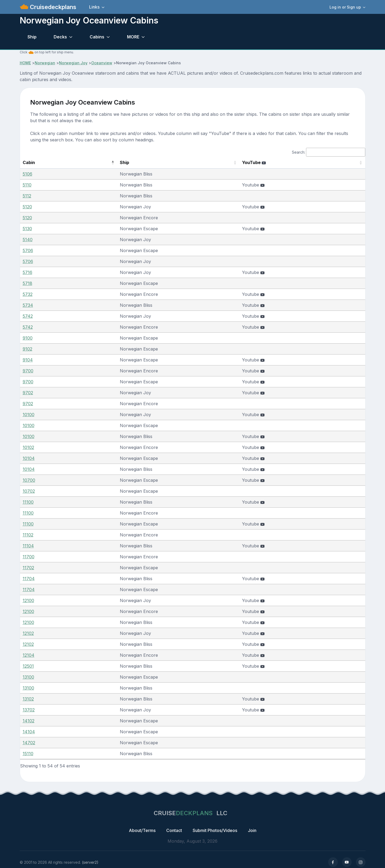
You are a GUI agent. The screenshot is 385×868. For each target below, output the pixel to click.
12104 (29, 655)
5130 (27, 229)
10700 (29, 480)
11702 (28, 568)
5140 (28, 240)
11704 (29, 579)
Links (94, 7)
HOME (25, 63)
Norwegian (45, 63)
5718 (27, 283)
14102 (29, 721)
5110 (27, 185)
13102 (28, 699)
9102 (27, 349)
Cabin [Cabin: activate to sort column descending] (29, 162)
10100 (29, 415)
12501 (28, 666)
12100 (28, 600)
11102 (28, 535)
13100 (28, 677)
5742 (28, 316)
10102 (28, 447)
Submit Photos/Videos (215, 830)
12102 (28, 633)
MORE (133, 37)
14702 (29, 743)
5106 (27, 174)
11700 (29, 557)
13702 (29, 710)
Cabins (97, 37)
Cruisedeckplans (52, 7)
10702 (29, 491)
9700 (28, 371)
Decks (60, 37)
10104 (29, 458)
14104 (29, 732)
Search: (329, 152)
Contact (174, 830)
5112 (27, 196)
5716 (27, 272)
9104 (28, 360)
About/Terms (142, 830)
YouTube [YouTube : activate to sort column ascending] (263, 162)
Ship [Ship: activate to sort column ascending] (103, 162)
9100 (28, 338)
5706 (28, 250)
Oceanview (102, 63)
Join (252, 830)
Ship (32, 37)
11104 (28, 546)
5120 (27, 207)
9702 (28, 393)
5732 (28, 294)
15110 (28, 754)
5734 (28, 305)
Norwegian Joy (73, 63)
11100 (28, 502)
